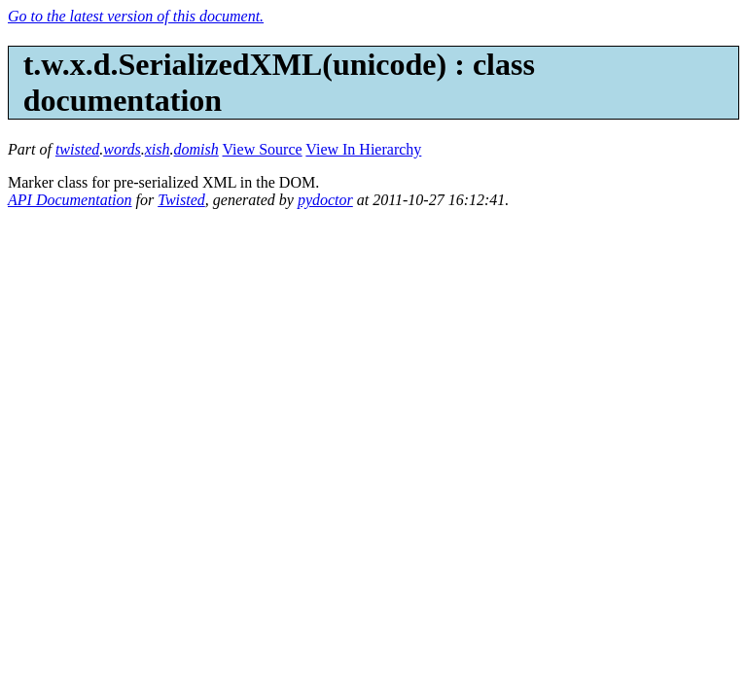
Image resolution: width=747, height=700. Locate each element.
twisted (77, 149)
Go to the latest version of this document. (136, 16)
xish (158, 149)
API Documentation (70, 200)
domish (196, 149)
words (122, 149)
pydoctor (325, 200)
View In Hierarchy (363, 149)
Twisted (181, 200)
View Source (263, 149)
